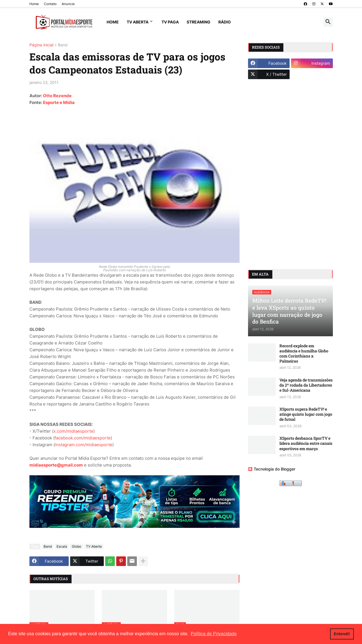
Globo (77, 546)
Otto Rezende (57, 96)
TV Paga (170, 22)
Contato (50, 4)
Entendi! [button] (342, 634)
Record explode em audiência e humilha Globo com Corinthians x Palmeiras (304, 354)
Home (34, 4)
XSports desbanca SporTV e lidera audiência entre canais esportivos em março (306, 443)
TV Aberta (138, 22)
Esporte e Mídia (59, 102)
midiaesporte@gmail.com (56, 465)
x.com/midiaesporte (73, 431)
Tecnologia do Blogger (272, 469)
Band (63, 45)
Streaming (199, 22)
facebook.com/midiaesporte (83, 438)
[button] (328, 22)
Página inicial (41, 45)
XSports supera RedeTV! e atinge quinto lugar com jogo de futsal (306, 414)
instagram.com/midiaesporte (84, 445)
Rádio (225, 22)
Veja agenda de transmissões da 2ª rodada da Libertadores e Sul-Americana (306, 385)
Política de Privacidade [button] (214, 634)
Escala (62, 546)
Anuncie (68, 4)
